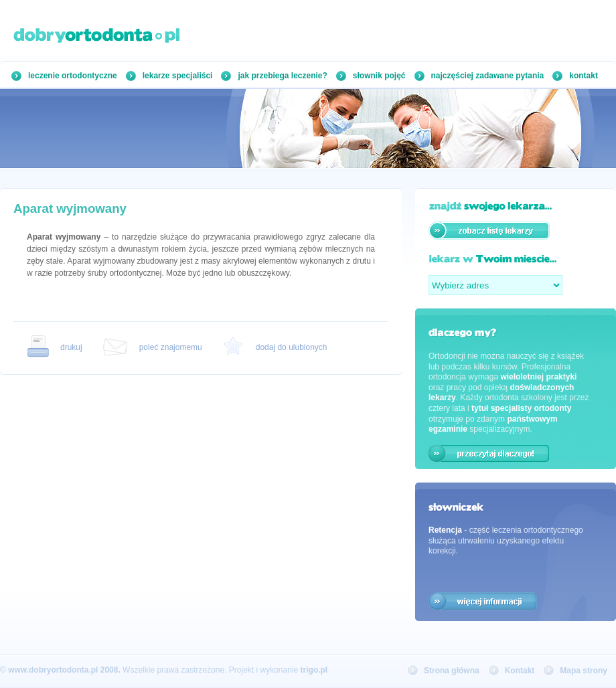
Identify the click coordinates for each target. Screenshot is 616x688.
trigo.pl (314, 670)
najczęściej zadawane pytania (488, 76)
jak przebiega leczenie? (282, 76)
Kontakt (520, 671)
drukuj (71, 347)
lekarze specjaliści (178, 76)
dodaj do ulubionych (292, 347)
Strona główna (452, 671)
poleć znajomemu (171, 347)
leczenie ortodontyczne (73, 76)
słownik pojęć (379, 76)
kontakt (584, 76)
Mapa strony (584, 671)
